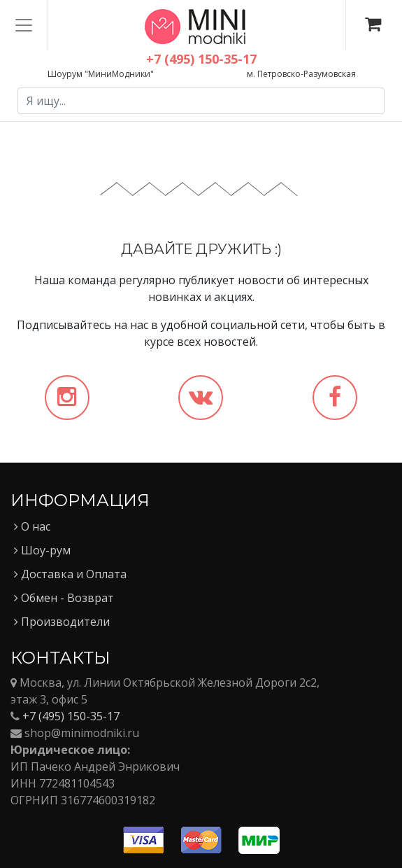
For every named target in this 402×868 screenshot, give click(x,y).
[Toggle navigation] (24, 25)
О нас (32, 526)
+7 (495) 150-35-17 (71, 716)
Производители (62, 622)
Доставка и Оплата (70, 574)
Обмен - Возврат (64, 598)
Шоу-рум (42, 550)
